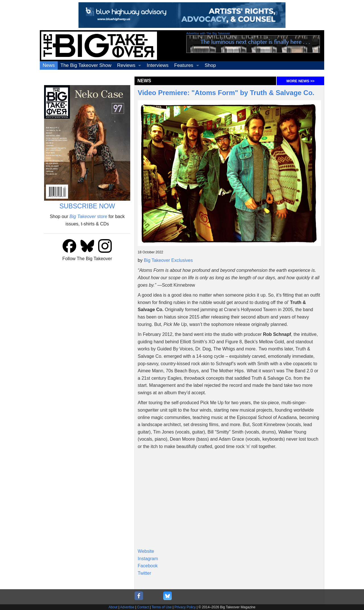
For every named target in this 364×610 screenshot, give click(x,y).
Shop (210, 65)
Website (146, 551)
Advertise (127, 607)
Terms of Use (162, 607)
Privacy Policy (185, 607)
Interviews (158, 65)
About (113, 607)
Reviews (126, 65)
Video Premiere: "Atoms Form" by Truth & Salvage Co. (226, 93)
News (49, 65)
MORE (300, 81)
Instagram (148, 559)
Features (184, 65)
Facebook (148, 566)
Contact (143, 607)
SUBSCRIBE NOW (87, 206)
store (88, 216)
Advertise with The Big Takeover (208, 33)
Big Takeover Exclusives (168, 260)
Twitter (144, 573)
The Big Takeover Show (86, 65)
